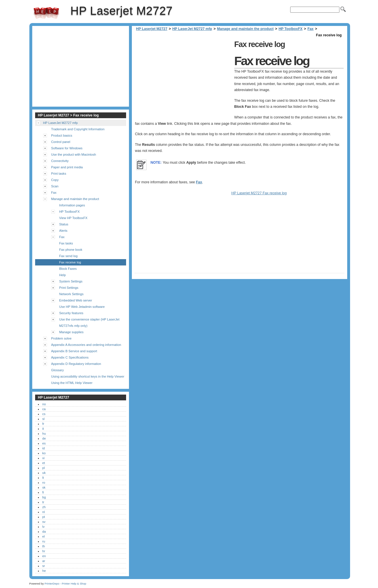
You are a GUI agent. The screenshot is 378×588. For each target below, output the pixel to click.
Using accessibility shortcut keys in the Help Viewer (88, 376)
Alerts (63, 231)
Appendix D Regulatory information (76, 364)
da (44, 532)
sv (44, 522)
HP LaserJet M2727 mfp (192, 29)
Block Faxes (68, 269)
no (44, 404)
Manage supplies (72, 332)
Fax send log (69, 256)
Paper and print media (67, 167)
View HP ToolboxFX (73, 218)
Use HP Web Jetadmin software (82, 307)
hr (44, 551)
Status (64, 224)
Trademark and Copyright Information (78, 129)
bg (44, 497)
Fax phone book (71, 250)
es (44, 443)
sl (43, 419)
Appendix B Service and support (74, 351)
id (44, 448)
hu (44, 434)
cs (44, 414)
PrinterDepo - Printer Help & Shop (65, 584)
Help (63, 275)
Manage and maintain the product (245, 29)
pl (44, 468)
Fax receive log (70, 262)
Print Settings (69, 288)
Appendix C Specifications (70, 357)
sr (44, 566)
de (44, 438)
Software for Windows (67, 148)
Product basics (62, 135)
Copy (55, 180)
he (44, 571)
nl (44, 512)
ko (44, 453)
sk (44, 487)
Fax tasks (66, 243)
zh (44, 507)
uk (44, 473)
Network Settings (72, 294)
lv (43, 527)
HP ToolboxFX (291, 29)
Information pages (72, 205)
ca (44, 409)
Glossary (58, 370)
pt (44, 517)
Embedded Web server (76, 300)
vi (43, 458)
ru (44, 541)
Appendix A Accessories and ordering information (86, 345)
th (44, 546)
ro (44, 483)
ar (44, 561)
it (43, 429)
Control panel (61, 142)
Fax (310, 29)
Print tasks (59, 174)
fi (43, 492)
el (44, 536)
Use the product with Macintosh (74, 154)
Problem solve (61, 338)
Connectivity (60, 161)
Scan (55, 186)
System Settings (71, 281)
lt (43, 478)
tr (43, 502)
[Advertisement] (183, 79)
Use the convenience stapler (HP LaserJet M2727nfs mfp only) (89, 323)
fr (43, 424)
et (44, 463)
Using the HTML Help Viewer (72, 383)
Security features (71, 313)
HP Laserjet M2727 (46, 13)
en (44, 556)
